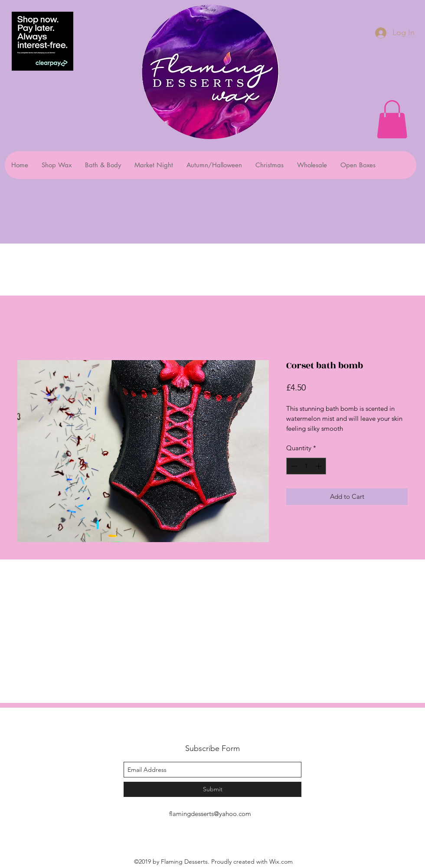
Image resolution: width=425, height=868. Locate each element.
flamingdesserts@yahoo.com (210, 814)
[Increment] (319, 466)
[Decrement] (293, 466)
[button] (392, 119)
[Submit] (212, 789)
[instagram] (219, 833)
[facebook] (206, 833)
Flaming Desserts (201, 729)
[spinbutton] (306, 466)
